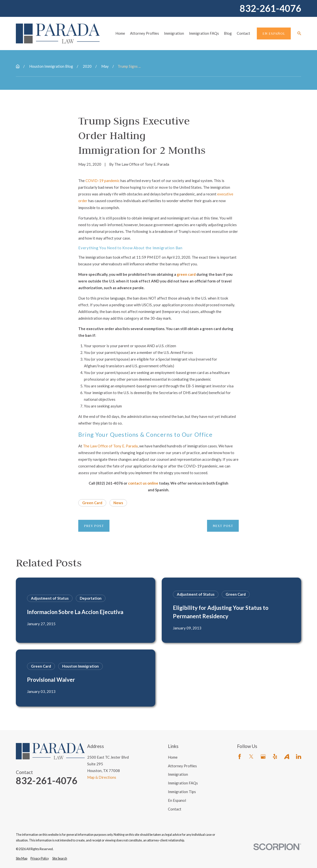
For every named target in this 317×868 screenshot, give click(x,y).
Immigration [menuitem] (174, 33)
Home (173, 757)
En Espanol (177, 800)
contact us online (143, 483)
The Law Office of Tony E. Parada (110, 446)
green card (186, 274)
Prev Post (94, 526)
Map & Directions (102, 777)
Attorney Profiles (182, 766)
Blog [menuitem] (228, 33)
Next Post (223, 526)
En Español (274, 33)
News (118, 503)
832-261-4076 (270, 8)
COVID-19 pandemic (103, 181)
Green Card (92, 503)
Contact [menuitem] (243, 33)
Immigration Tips (182, 792)
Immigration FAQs (183, 783)
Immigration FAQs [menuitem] (204, 33)
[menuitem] (22, 859)
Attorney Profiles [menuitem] (145, 33)
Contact (175, 809)
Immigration (178, 774)
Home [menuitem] (120, 33)
